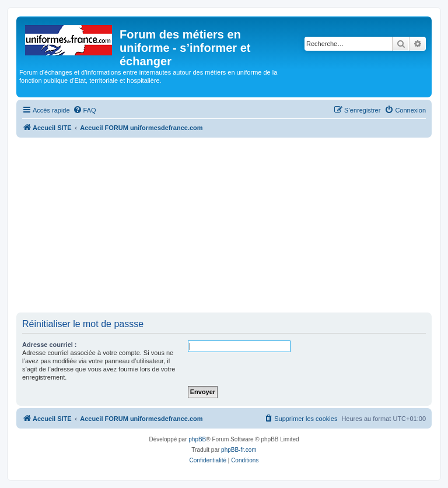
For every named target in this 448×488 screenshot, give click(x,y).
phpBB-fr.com (239, 450)
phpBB (197, 439)
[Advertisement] (224, 225)
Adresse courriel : (50, 345)
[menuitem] (85, 110)
